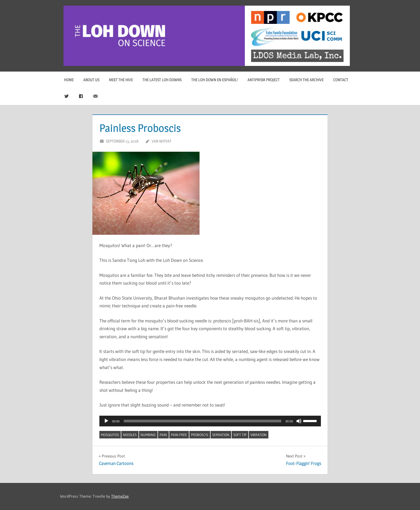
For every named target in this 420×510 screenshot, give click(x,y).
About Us (91, 80)
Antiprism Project (264, 80)
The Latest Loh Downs (162, 80)
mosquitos (110, 435)
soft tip (240, 435)
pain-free (179, 435)
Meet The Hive (121, 80)
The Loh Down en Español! (215, 80)
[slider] (202, 421)
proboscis (200, 435)
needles (130, 435)
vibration (258, 435)
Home (69, 80)
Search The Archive (306, 80)
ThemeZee (120, 496)
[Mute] (299, 421)
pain (163, 435)
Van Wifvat (162, 141)
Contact (341, 80)
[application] (210, 421)
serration (221, 435)
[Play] (106, 421)
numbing (148, 435)
